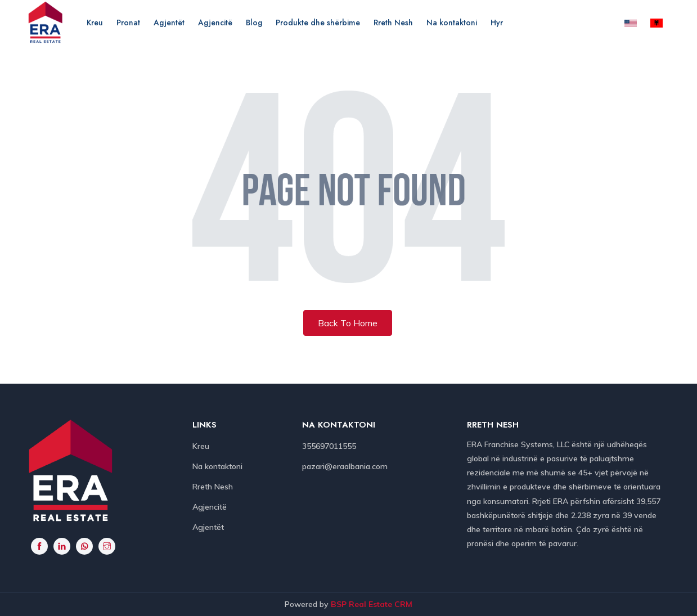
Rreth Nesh (393, 23)
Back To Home (348, 323)
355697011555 (329, 446)
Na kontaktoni (452, 23)
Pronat (128, 23)
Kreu (95, 23)
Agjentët (169, 23)
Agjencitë (215, 23)
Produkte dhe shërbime (318, 23)
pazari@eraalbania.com (345, 466)
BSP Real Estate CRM (372, 604)
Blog (254, 23)
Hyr (497, 23)
